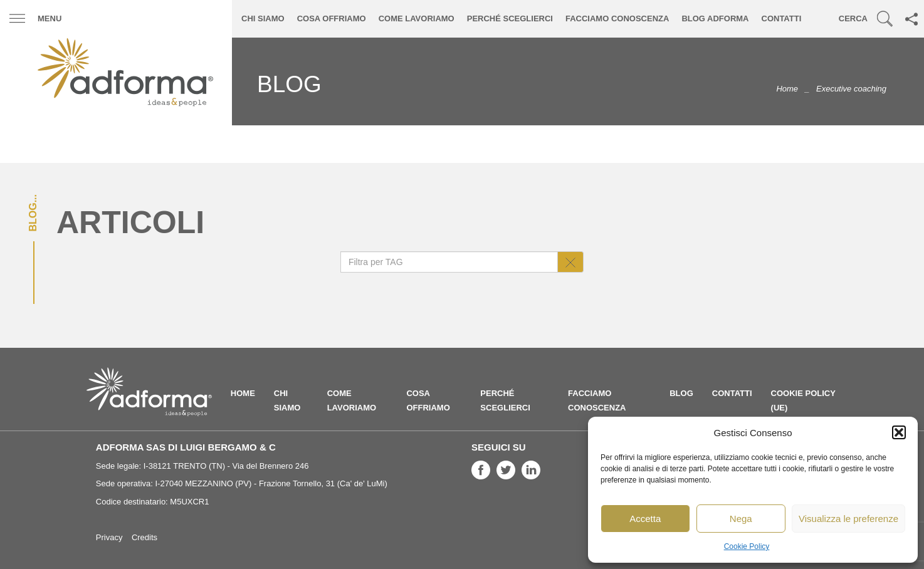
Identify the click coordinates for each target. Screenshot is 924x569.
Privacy (109, 537)
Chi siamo (263, 18)
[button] (899, 432)
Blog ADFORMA (715, 18)
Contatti (782, 18)
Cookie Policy (747, 546)
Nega (741, 519)
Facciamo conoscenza (617, 18)
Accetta (645, 519)
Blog (681, 393)
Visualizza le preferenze (848, 519)
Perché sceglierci (510, 18)
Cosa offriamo (332, 18)
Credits (144, 537)
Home (787, 89)
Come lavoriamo (417, 18)
